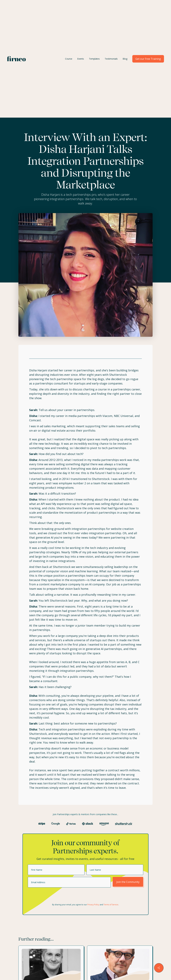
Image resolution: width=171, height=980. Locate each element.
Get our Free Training (148, 59)
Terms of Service (111, 905)
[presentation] (51, 895)
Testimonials (111, 59)
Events (81, 59)
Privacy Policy (93, 905)
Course (69, 59)
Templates (94, 59)
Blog (125, 59)
